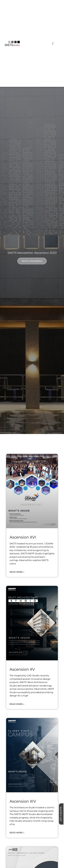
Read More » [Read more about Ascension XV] (17, 704)
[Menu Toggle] (53, 43)
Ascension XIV (23, 801)
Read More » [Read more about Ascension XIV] (17, 833)
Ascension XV (22, 669)
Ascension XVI (23, 537)
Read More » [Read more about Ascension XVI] (17, 572)
